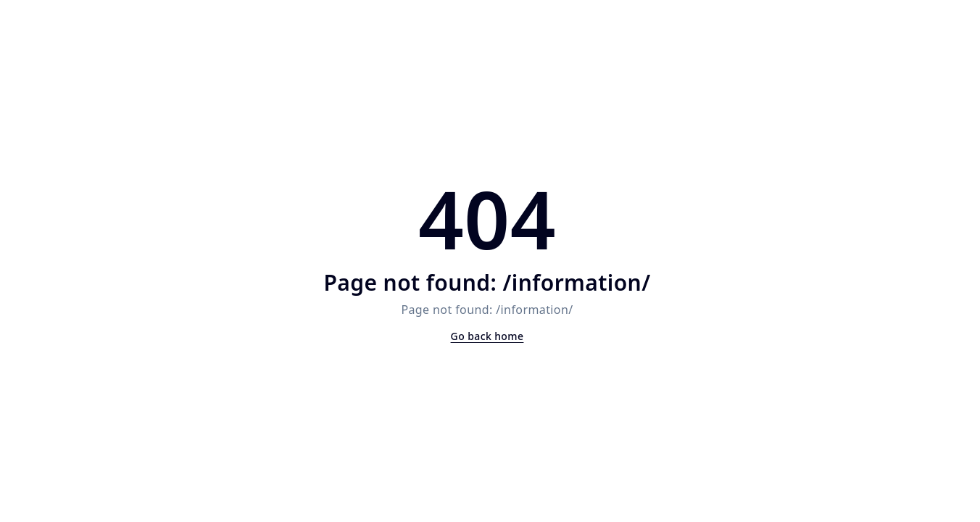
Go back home (487, 336)
